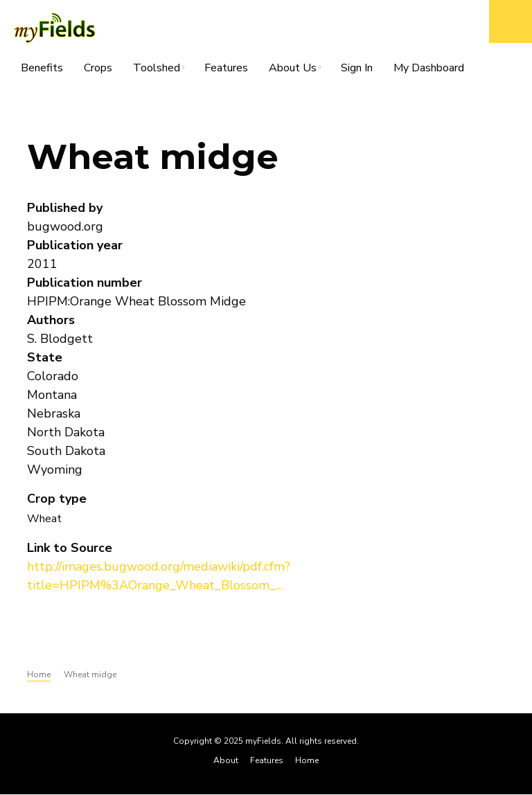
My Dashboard (429, 68)
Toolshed (157, 70)
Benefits (42, 68)
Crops (98, 68)
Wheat (44, 519)
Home (307, 760)
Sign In (357, 68)
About (226, 760)
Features (226, 68)
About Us (293, 70)
